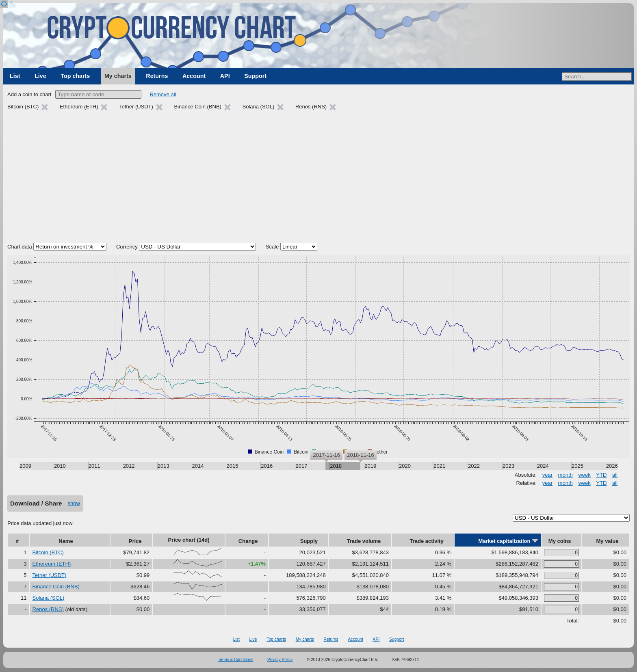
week (584, 475)
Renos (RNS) (48, 609)
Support (255, 76)
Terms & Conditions (236, 660)
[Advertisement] (318, 178)
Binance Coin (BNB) (56, 587)
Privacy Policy (280, 660)
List (15, 76)
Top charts (75, 76)
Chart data (20, 247)
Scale (272, 247)
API (225, 76)
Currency (127, 247)
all (615, 475)
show (74, 503)
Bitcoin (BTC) (48, 552)
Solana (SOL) (49, 598)
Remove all (163, 94)
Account (194, 76)
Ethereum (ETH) (52, 564)
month (565, 475)
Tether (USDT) (50, 575)
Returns (157, 76)
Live (40, 76)
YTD (601, 475)
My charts (118, 76)
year (547, 475)
